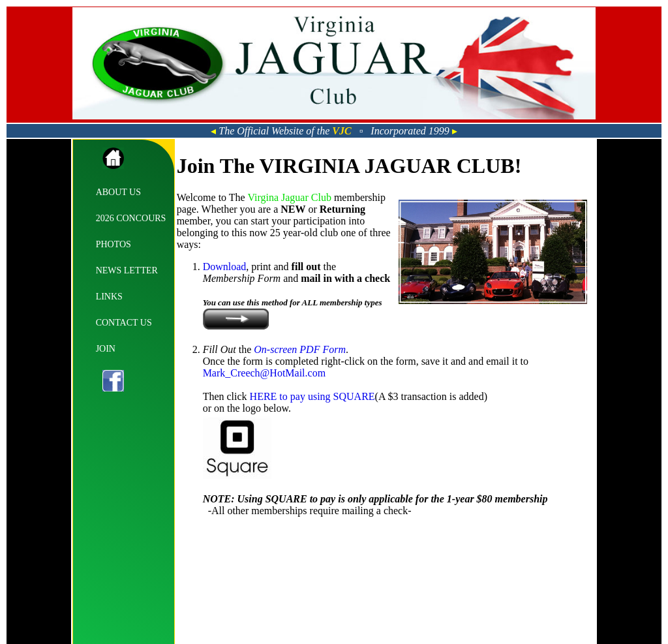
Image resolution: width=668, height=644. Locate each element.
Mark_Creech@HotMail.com (264, 373)
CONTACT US (124, 323)
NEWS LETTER (127, 270)
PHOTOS (114, 244)
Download (225, 267)
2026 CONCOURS (131, 218)
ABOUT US (118, 192)
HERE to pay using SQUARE (312, 396)
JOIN (106, 349)
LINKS (109, 297)
